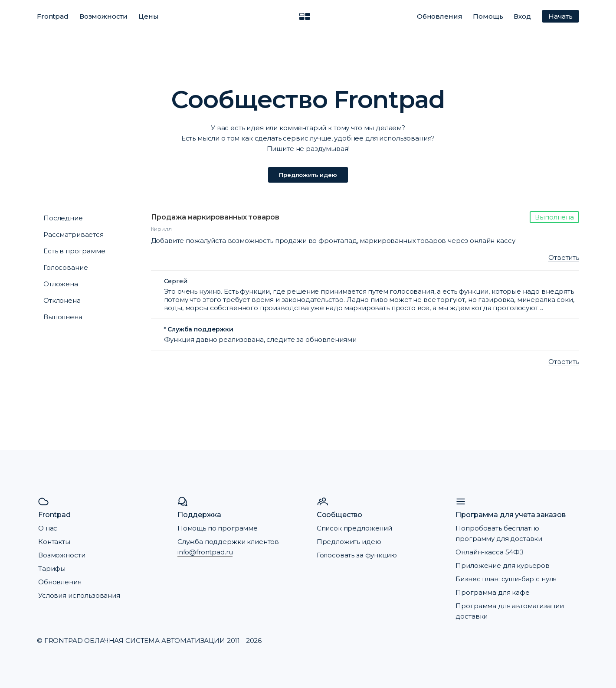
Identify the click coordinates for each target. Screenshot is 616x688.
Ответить (564, 257)
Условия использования (79, 595)
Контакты (54, 542)
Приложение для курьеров (503, 565)
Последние (63, 218)
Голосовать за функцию (357, 555)
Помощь (488, 16)
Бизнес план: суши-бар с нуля (506, 579)
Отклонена (62, 300)
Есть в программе (74, 251)
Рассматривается (74, 234)
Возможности (103, 16)
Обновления (440, 16)
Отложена (61, 284)
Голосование (66, 267)
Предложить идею (308, 175)
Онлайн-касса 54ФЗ (489, 552)
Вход (522, 16)
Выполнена (63, 317)
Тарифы (52, 568)
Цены (148, 16)
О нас (48, 528)
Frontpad (53, 16)
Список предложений (354, 528)
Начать (560, 16)
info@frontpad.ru (205, 552)
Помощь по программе (218, 528)
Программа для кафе (492, 592)
